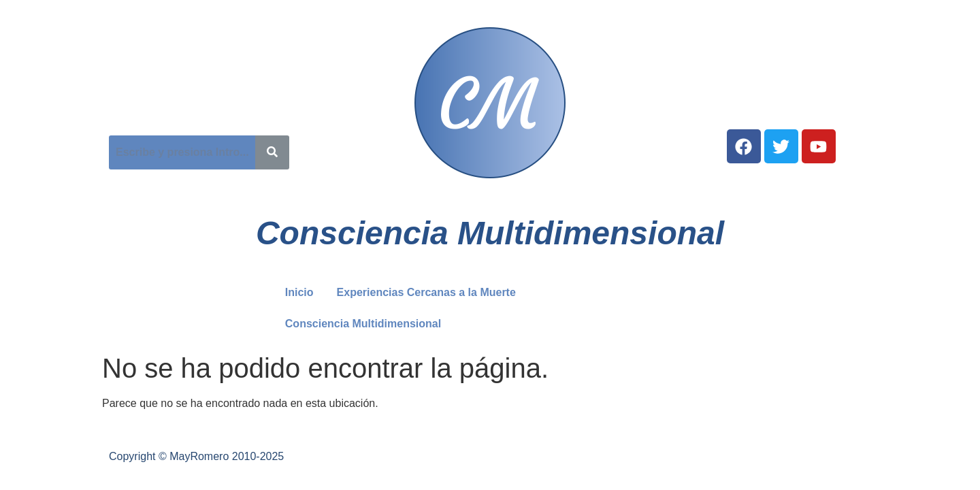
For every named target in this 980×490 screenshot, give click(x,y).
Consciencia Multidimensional (617, 292)
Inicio (299, 292)
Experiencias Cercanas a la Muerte (426, 292)
